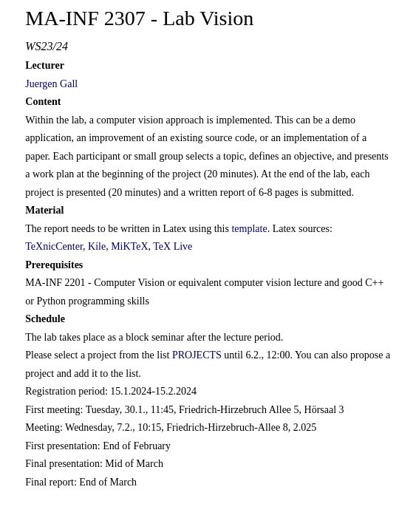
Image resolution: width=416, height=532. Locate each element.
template (249, 229)
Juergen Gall (51, 84)
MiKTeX (129, 246)
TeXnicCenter (54, 246)
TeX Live (173, 246)
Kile (97, 246)
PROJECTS (197, 355)
